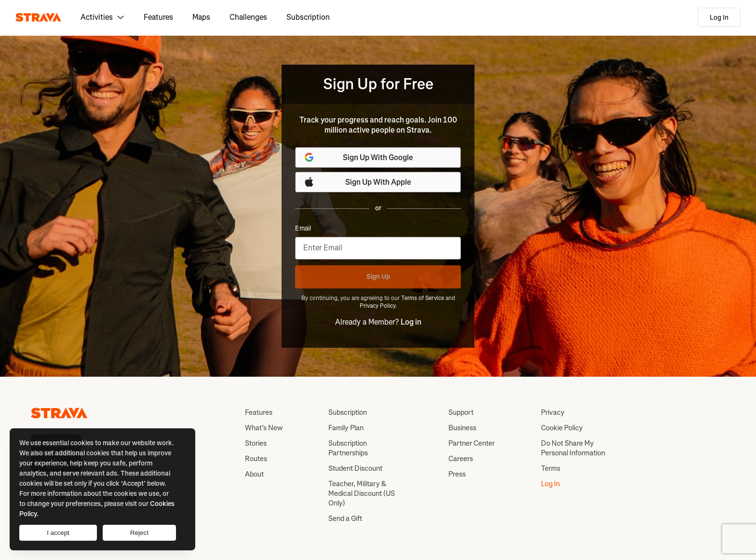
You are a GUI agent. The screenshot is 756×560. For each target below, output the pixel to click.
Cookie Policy (562, 428)
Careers (461, 459)
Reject (139, 533)
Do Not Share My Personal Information (573, 448)
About (254, 474)
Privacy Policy (378, 306)
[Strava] (38, 17)
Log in (411, 322)
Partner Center (472, 443)
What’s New (264, 428)
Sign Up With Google (358, 157)
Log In (719, 18)
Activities (102, 17)
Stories (256, 443)
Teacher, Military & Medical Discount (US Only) (362, 493)
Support (461, 412)
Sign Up (378, 277)
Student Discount (355, 468)
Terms (551, 468)
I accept (58, 533)
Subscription (308, 17)
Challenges (248, 17)
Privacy (553, 412)
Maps (201, 17)
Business (462, 428)
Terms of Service (423, 298)
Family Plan (346, 428)
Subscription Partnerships (348, 448)
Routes (256, 459)
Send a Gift (345, 519)
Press (457, 474)
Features (158, 17)
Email (303, 229)
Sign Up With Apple (357, 182)
